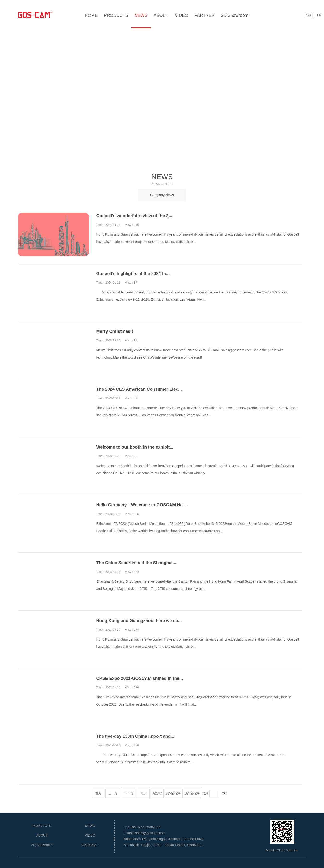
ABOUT (161, 15)
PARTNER (205, 15)
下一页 (129, 793)
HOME (91, 15)
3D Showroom (235, 15)
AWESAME (90, 845)
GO (224, 793)
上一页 (113, 793)
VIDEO (182, 15)
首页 (98, 793)
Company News (162, 195)
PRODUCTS (116, 15)
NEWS (141, 15)
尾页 (144, 793)
